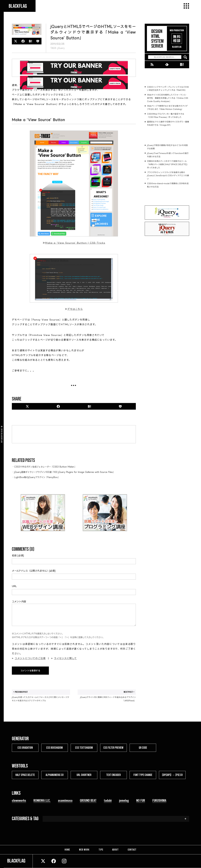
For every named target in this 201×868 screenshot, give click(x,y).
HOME (68, 850)
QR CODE (143, 748)
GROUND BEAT (88, 800)
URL (14, 586)
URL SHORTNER (84, 775)
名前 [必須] (18, 555)
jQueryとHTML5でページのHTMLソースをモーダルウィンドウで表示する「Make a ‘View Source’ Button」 (93, 32)
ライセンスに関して (65, 658)
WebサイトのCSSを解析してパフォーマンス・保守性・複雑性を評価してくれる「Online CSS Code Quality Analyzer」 (168, 98)
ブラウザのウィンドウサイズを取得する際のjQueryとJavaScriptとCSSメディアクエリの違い (168, 176)
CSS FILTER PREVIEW (113, 748)
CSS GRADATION (25, 748)
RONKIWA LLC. (42, 800)
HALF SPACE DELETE (25, 775)
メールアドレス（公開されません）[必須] (34, 571)
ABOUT (115, 850)
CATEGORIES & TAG (25, 819)
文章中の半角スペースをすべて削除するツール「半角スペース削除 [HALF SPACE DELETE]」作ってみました (168, 164)
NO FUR (141, 800)
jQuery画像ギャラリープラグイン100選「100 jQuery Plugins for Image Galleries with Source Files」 (65, 472)
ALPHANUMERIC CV (55, 775)
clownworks (19, 800)
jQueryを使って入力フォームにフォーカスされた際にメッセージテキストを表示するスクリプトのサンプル (41, 696)
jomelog (124, 800)
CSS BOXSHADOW (55, 748)
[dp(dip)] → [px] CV (172, 775)
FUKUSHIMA (159, 800)
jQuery (61, 48)
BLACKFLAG (2, 438)
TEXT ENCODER (113, 775)
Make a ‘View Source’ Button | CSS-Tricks (75, 243)
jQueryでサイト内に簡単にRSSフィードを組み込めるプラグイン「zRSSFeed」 (107, 696)
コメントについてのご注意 (30, 658)
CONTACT (132, 850)
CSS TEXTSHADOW (84, 748)
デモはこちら (75, 309)
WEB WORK (85, 850)
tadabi (108, 800)
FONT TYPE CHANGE (143, 775)
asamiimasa (65, 800)
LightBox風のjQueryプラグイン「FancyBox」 (37, 477)
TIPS (101, 850)
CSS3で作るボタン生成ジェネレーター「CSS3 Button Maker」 (45, 467)
